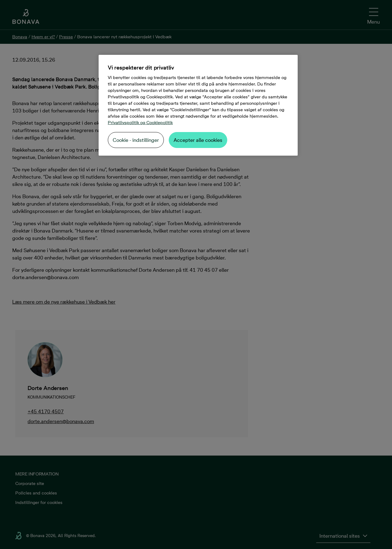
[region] (198, 105)
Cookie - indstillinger (136, 140)
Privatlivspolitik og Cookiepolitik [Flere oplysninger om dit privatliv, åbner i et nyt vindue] (140, 123)
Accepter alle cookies (198, 140)
